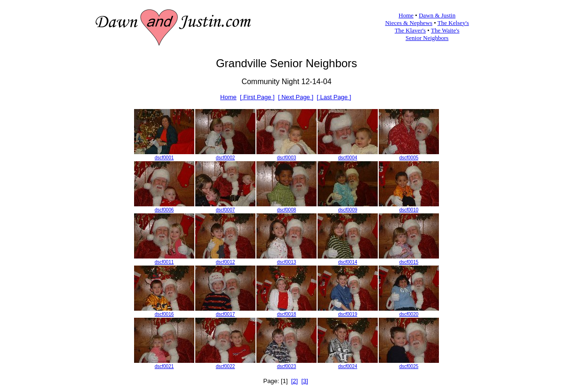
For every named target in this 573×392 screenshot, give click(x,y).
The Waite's (445, 30)
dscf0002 (226, 158)
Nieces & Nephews (409, 23)
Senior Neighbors (427, 38)
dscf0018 (287, 314)
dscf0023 (287, 366)
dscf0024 (348, 366)
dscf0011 (164, 262)
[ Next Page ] (296, 97)
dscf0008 (287, 210)
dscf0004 (348, 158)
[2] (294, 381)
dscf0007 (226, 210)
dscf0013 (287, 262)
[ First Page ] (257, 97)
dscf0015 (409, 262)
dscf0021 (164, 366)
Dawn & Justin (437, 15)
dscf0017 (226, 314)
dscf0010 (409, 210)
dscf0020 (409, 314)
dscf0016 (164, 314)
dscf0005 (409, 158)
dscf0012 (226, 262)
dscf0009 (348, 210)
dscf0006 (164, 210)
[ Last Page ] (334, 97)
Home (406, 15)
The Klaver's (410, 30)
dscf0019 (348, 314)
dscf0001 (164, 158)
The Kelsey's (453, 23)
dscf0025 (409, 366)
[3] (304, 381)
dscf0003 (287, 158)
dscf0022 (226, 366)
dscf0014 (348, 262)
